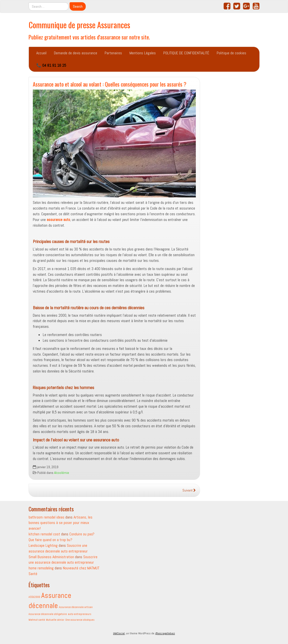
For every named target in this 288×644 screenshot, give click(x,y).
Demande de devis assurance (76, 53)
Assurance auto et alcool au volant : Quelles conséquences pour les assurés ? (110, 84)
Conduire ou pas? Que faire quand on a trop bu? (62, 537)
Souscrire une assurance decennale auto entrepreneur (63, 560)
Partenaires (113, 53)
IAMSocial (119, 633)
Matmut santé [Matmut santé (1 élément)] (37, 620)
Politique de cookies (231, 53)
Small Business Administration (51, 557)
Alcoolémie (62, 473)
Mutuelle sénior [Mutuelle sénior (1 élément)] (55, 620)
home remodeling (41, 568)
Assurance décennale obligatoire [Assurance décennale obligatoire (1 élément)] (48, 614)
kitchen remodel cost (44, 534)
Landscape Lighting (43, 545)
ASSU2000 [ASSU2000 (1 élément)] (34, 597)
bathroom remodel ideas (46, 517)
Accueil (41, 53)
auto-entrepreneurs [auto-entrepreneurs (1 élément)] (80, 614)
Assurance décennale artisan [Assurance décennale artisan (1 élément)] (76, 607)
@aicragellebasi (165, 633)
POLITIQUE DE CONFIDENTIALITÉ (186, 53)
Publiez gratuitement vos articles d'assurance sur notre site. (89, 37)
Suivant (189, 490)
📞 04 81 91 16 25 (51, 65)
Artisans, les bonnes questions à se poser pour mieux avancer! (61, 523)
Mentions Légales (143, 53)
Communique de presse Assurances (79, 25)
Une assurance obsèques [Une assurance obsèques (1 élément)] (80, 620)
